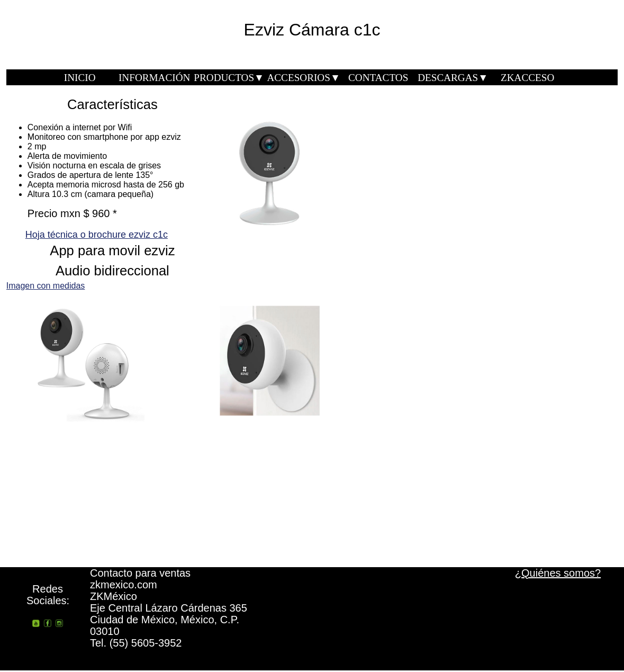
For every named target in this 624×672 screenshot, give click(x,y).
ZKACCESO (527, 78)
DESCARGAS (453, 78)
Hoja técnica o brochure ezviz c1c (97, 235)
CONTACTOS (378, 78)
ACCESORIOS (303, 78)
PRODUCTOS (229, 78)
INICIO (80, 78)
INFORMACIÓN (154, 78)
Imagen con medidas (46, 286)
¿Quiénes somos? (558, 573)
